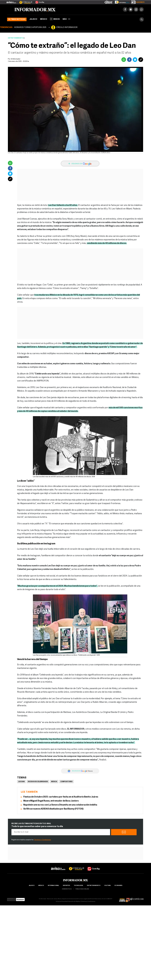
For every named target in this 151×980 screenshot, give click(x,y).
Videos (55, 19)
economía (118, 886)
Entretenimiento (16, 38)
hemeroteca (67, 889)
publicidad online (82, 889)
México (44, 19)
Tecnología (78, 886)
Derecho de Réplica (74, 902)
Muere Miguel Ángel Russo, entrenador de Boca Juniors (51, 801)
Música (54, 782)
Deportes (66, 886)
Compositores (66, 782)
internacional (53, 886)
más (66, 19)
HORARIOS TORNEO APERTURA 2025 (30, 27)
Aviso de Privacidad (62, 902)
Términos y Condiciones (42, 840)
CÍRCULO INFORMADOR (67, 27)
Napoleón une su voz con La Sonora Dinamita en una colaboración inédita (60, 805)
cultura (107, 886)
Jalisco (33, 19)
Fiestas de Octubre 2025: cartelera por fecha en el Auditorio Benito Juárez (61, 797)
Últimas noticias (17, 19)
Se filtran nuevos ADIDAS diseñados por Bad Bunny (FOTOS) (53, 809)
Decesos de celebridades (38, 782)
